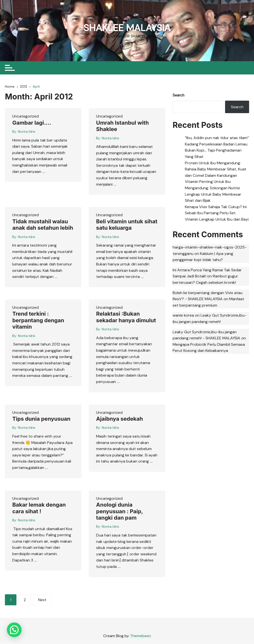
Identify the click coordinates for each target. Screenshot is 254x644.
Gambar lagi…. (32, 123)
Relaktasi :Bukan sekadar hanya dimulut (126, 318)
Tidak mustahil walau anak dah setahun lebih (43, 225)
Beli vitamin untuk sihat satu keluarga (127, 225)
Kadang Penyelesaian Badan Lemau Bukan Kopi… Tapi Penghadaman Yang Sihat (216, 151)
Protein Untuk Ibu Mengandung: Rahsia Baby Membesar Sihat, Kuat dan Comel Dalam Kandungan (216, 170)
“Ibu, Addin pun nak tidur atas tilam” (217, 138)
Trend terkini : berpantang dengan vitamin (38, 321)
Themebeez (140, 636)
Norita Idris (27, 132)
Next (42, 600)
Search (178, 96)
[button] (14, 630)
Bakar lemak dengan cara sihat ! (39, 508)
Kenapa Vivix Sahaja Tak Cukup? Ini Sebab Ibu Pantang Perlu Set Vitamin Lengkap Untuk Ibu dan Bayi (217, 214)
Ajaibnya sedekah (120, 419)
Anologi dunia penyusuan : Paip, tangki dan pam (120, 512)
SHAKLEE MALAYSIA (127, 28)
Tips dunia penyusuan (41, 419)
